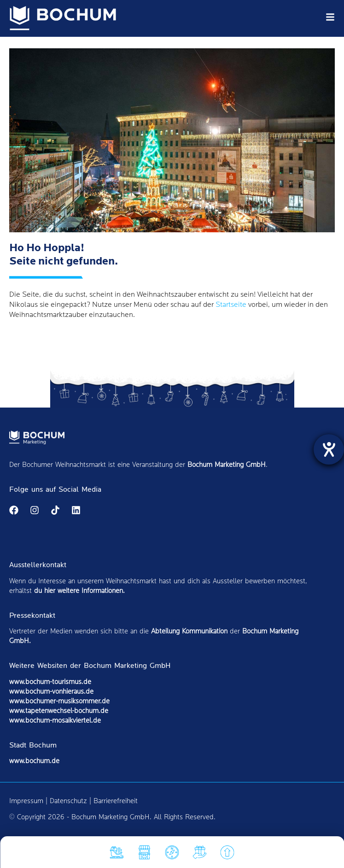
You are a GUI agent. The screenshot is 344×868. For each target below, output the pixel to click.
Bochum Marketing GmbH (227, 465)
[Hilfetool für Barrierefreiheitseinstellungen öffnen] (329, 449)
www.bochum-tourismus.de (50, 682)
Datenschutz (68, 801)
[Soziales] (200, 854)
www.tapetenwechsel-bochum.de (59, 711)
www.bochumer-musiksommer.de (59, 701)
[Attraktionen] (117, 854)
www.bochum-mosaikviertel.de (55, 721)
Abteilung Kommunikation (189, 631)
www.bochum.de (34, 761)
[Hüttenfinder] (145, 854)
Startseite (231, 305)
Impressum (26, 801)
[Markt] (172, 854)
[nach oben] (227, 854)
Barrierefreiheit (116, 801)
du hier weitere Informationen (79, 591)
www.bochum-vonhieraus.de (51, 692)
